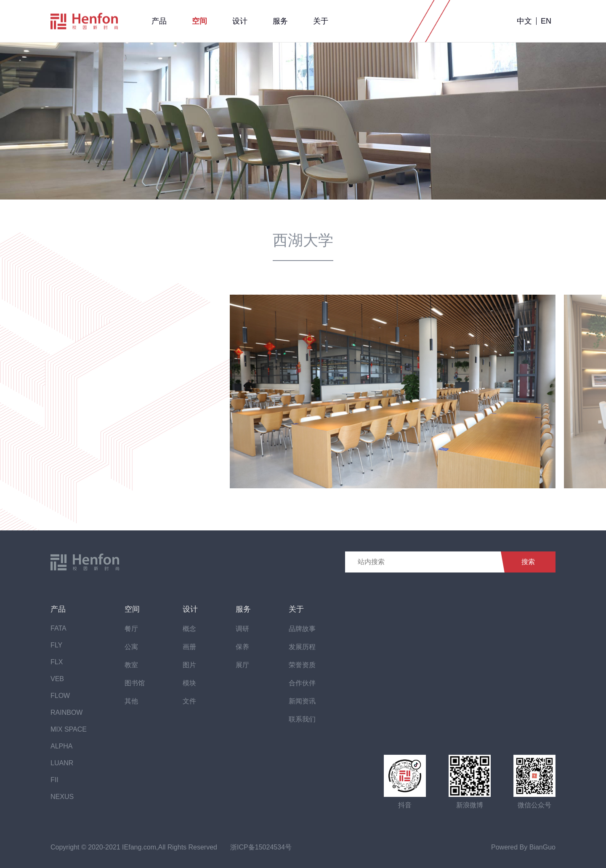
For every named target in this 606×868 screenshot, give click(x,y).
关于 (321, 21)
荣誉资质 (302, 665)
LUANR (62, 763)
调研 (242, 629)
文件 (189, 701)
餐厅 (131, 629)
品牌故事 (302, 629)
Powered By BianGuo (523, 847)
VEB (57, 679)
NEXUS (62, 797)
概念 (189, 629)
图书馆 (135, 683)
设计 (240, 21)
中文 (524, 21)
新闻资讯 (302, 701)
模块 (189, 683)
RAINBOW (66, 712)
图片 (189, 665)
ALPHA (61, 746)
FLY (56, 645)
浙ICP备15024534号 (261, 847)
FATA (58, 628)
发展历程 (302, 647)
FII (54, 780)
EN (546, 21)
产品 (159, 21)
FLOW (60, 696)
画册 (189, 647)
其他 (131, 701)
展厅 (242, 665)
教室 (131, 665)
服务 (280, 21)
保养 (242, 647)
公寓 (131, 647)
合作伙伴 (302, 683)
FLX (57, 662)
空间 (199, 21)
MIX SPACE (69, 729)
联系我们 (302, 719)
